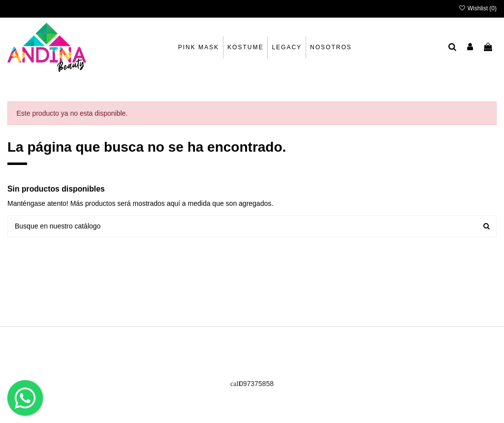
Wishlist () (477, 8)
